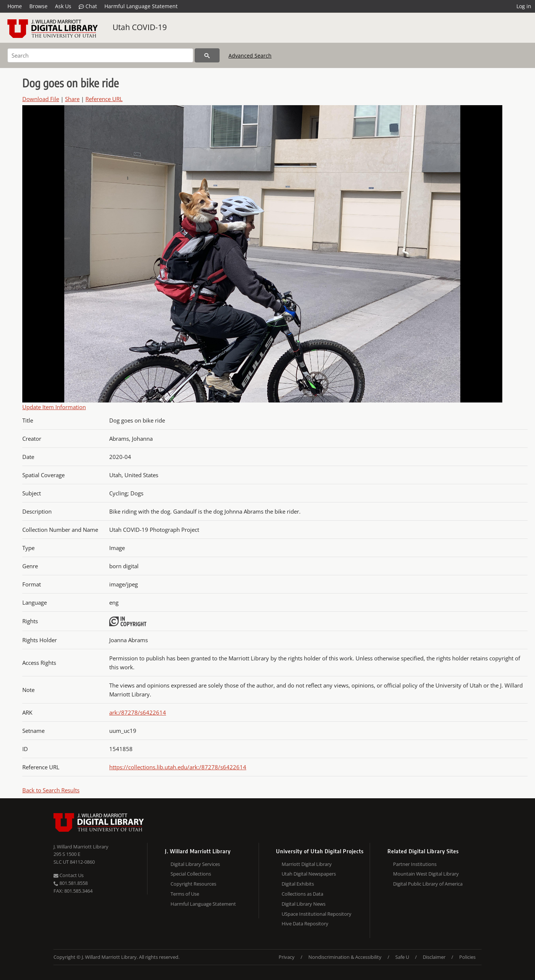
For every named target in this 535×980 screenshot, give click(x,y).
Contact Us (69, 875)
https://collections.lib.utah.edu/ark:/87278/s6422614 (178, 767)
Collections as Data (302, 894)
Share (72, 99)
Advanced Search (250, 56)
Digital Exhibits (298, 884)
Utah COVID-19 (140, 27)
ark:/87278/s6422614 (138, 712)
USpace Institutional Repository (317, 914)
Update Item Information (54, 407)
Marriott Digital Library (307, 864)
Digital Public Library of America (428, 884)
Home (15, 6)
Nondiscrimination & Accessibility (345, 957)
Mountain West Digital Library (426, 874)
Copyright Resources (193, 884)
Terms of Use (185, 894)
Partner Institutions (415, 864)
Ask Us (63, 6)
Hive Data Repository (305, 924)
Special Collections (191, 874)
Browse (38, 6)
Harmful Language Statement (141, 6)
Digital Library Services (195, 864)
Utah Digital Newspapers (309, 874)
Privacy (287, 957)
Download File (41, 99)
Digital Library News (304, 904)
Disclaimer (434, 957)
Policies (467, 957)
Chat (88, 6)
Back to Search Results (51, 790)
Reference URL (104, 99)
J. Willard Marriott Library (81, 847)
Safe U (402, 957)
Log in (524, 6)
